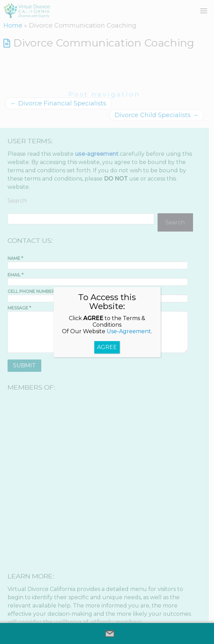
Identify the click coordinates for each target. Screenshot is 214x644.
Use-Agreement (129, 331)
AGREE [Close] (107, 347)
